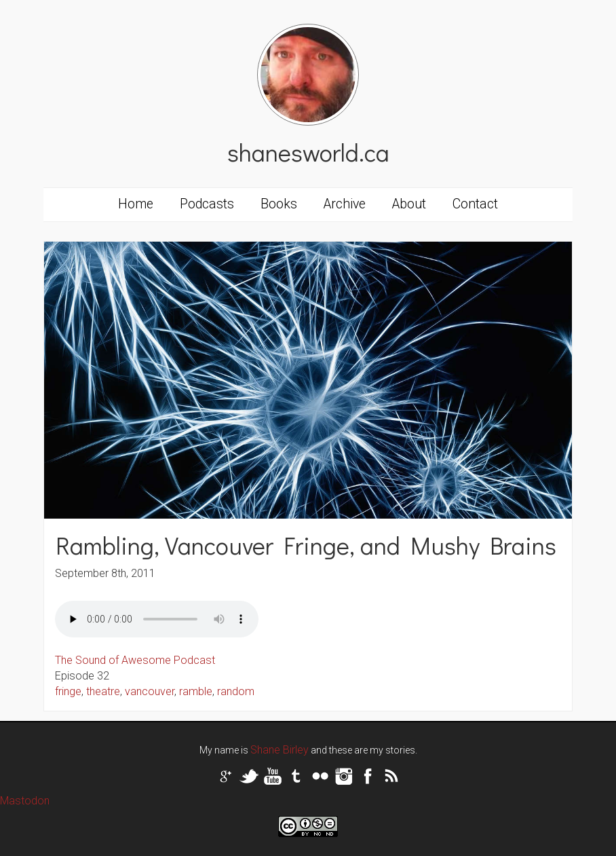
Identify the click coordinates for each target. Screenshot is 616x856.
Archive (345, 204)
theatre (103, 691)
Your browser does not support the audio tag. (157, 619)
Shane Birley (280, 750)
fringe (68, 691)
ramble (196, 691)
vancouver (150, 691)
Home (136, 204)
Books (279, 204)
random (236, 691)
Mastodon (25, 801)
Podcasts (207, 204)
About (409, 204)
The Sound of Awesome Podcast (135, 660)
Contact (475, 204)
